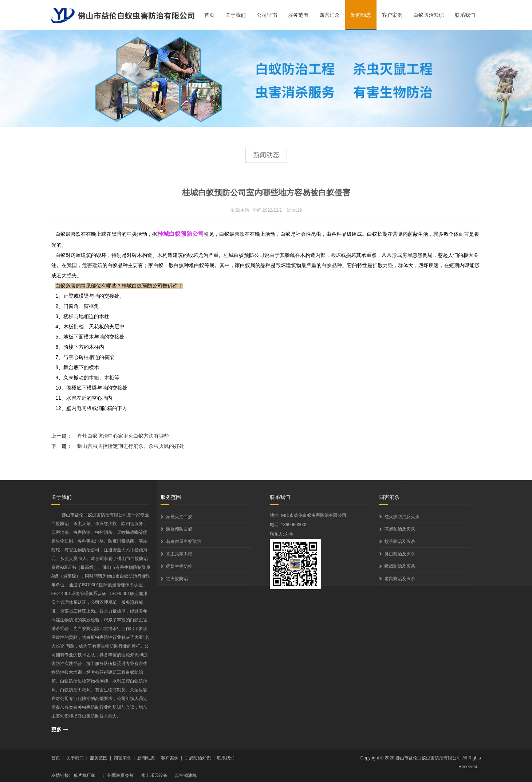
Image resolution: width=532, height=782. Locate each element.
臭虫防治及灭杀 (400, 554)
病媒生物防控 (179, 566)
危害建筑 (92, 265)
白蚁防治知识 (429, 15)
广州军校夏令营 (118, 775)
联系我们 (465, 15)
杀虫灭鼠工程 (179, 554)
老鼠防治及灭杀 (400, 579)
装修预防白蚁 (179, 529)
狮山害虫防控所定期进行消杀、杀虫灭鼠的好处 (131, 446)
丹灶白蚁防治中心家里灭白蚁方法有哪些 (123, 436)
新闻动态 (361, 15)
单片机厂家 (84, 775)
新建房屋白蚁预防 (184, 541)
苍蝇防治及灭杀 (400, 529)
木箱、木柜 (102, 378)
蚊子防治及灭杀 (400, 541)
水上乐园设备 (154, 775)
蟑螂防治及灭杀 (400, 566)
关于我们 (236, 15)
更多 (56, 730)
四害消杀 (330, 15)
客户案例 (392, 15)
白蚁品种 (332, 265)
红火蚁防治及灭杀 (402, 517)
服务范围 (298, 15)
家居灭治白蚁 (179, 517)
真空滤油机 (186, 775)
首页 (209, 15)
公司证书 (267, 15)
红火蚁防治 (177, 579)
